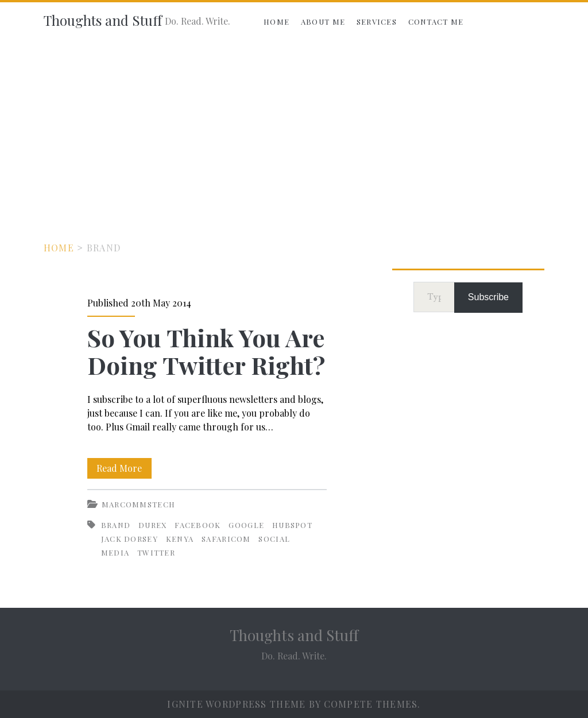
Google (246, 525)
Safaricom (226, 539)
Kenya (180, 539)
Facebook (198, 525)
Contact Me (436, 22)
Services (377, 22)
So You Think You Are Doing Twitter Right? (206, 351)
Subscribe (488, 297)
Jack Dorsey (129, 539)
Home (276, 22)
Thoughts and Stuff (103, 20)
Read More (124, 468)
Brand (116, 525)
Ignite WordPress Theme (236, 704)
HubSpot (292, 525)
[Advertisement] (294, 127)
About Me (323, 22)
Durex (153, 525)
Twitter (156, 552)
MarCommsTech (139, 504)
